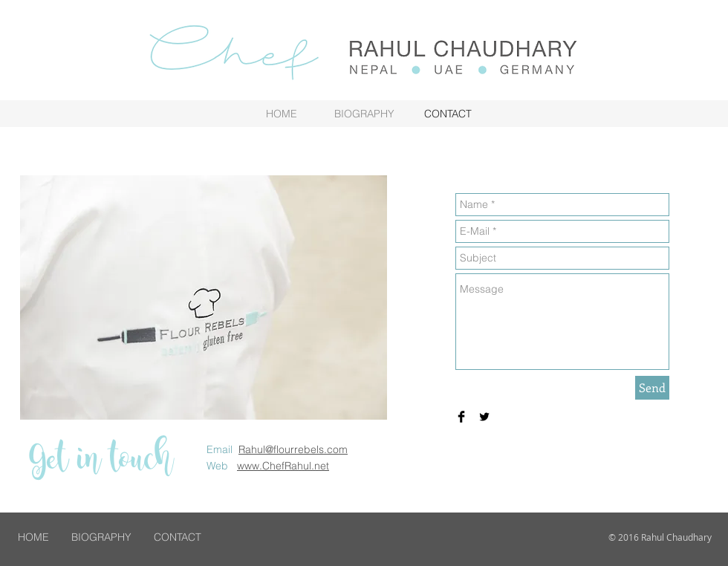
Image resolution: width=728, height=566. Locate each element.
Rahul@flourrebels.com (293, 449)
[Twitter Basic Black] (484, 417)
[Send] (652, 388)
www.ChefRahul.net (283, 466)
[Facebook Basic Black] (461, 417)
